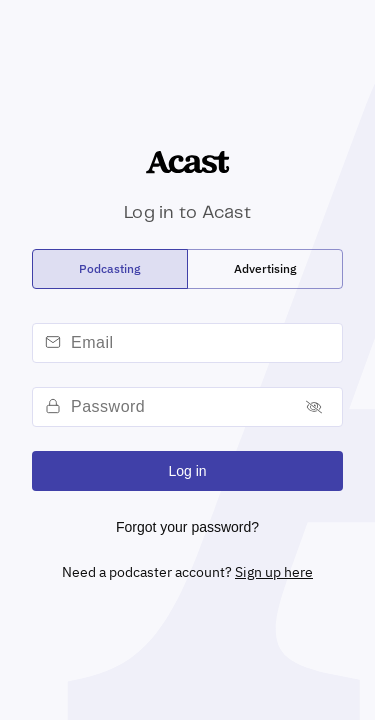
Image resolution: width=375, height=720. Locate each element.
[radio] (110, 269)
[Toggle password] (314, 407)
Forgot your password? (187, 527)
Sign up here (274, 572)
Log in (187, 471)
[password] (179, 407)
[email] (203, 343)
